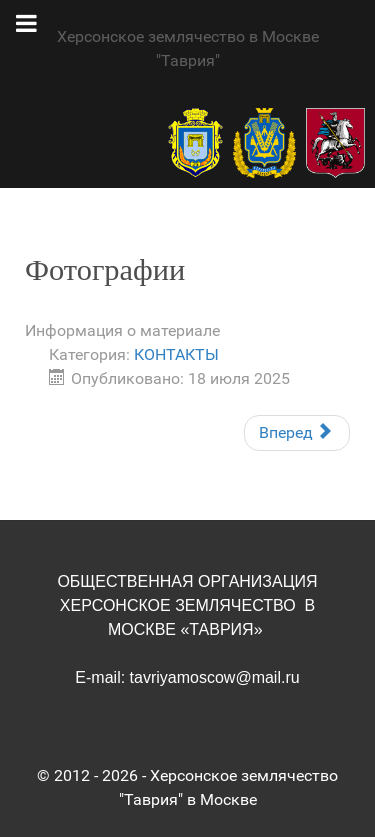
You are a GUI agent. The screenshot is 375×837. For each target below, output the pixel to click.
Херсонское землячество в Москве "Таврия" (188, 48)
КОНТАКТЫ (176, 354)
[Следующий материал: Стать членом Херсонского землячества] (297, 433)
